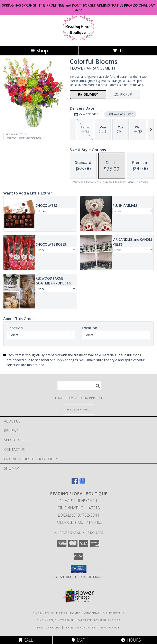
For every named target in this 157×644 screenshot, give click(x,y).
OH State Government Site (99, 620)
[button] (79, 569)
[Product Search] (79, 386)
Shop (39, 50)
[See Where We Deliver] (78, 409)
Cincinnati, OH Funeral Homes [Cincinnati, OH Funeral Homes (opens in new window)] (57, 613)
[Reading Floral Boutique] (79, 40)
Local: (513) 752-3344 (78, 515)
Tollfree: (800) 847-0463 (79, 522)
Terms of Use (109, 627)
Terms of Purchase (80, 627)
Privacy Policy (49, 627)
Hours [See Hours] (131, 640)
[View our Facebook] (75, 483)
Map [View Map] (78, 640)
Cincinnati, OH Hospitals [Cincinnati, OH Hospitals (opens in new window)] (104, 613)
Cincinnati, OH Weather (56, 620)
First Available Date (120, 114)
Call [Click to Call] (26, 640)
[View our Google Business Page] (82, 483)
